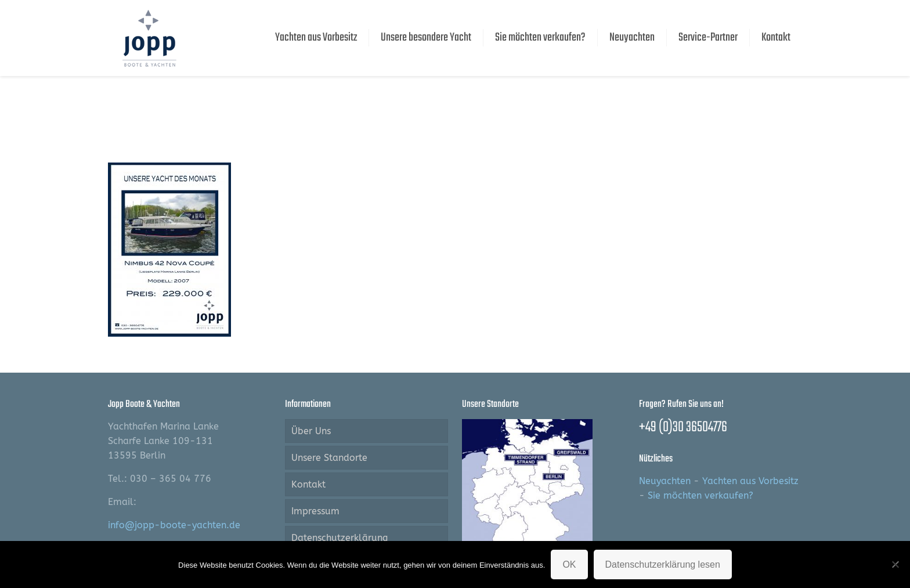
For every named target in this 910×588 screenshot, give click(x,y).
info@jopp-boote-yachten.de (174, 525)
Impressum (315, 511)
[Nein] (895, 564)
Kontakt (308, 484)
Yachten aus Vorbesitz (750, 481)
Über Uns (311, 431)
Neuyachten (665, 481)
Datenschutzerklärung (340, 538)
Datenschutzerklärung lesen (663, 564)
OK (569, 564)
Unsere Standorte (329, 458)
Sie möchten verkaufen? (700, 495)
